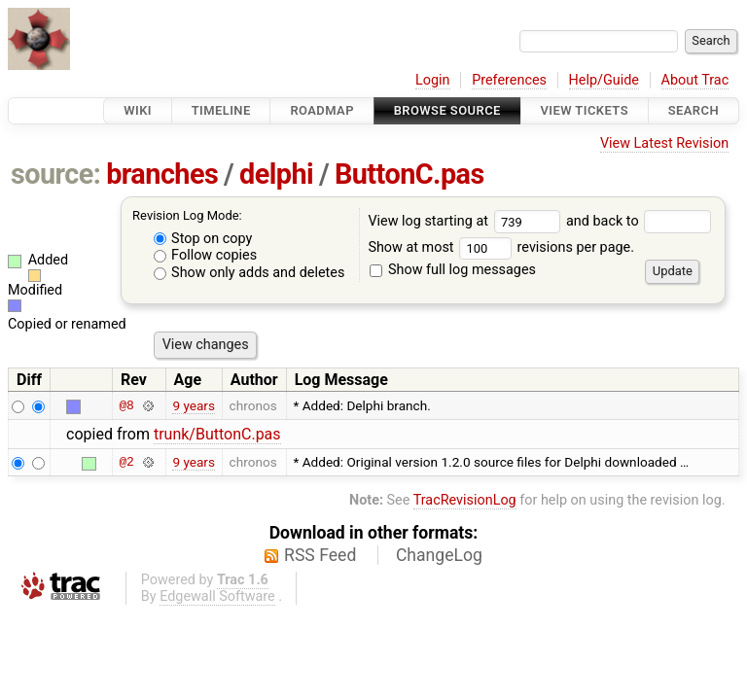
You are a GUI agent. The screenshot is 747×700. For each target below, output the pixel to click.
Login (433, 80)
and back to (639, 221)
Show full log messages (453, 270)
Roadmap (322, 110)
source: (56, 174)
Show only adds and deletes (249, 273)
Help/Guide (604, 80)
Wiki (138, 110)
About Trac (695, 80)
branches (162, 174)
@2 (126, 462)
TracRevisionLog (465, 500)
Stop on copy (203, 239)
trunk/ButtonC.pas (217, 434)
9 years (194, 405)
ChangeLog (439, 555)
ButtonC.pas (409, 174)
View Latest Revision (664, 143)
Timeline (221, 110)
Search (694, 110)
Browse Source (447, 110)
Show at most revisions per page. (501, 247)
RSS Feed (320, 555)
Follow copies (206, 255)
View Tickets (585, 110)
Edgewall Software (217, 596)
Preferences (509, 80)
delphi (276, 174)
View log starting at (467, 221)
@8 (126, 405)
